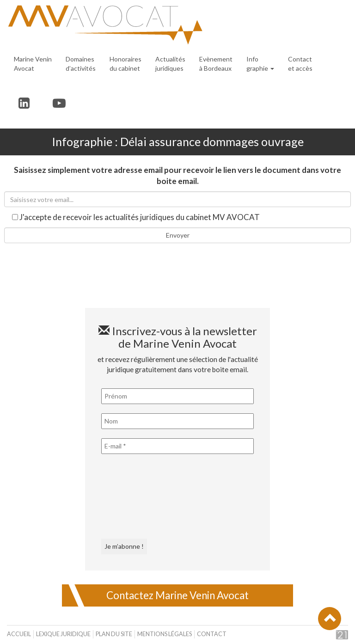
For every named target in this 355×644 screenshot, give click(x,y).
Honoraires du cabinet (125, 64)
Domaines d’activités (81, 64)
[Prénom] (177, 396)
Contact (212, 634)
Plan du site (114, 634)
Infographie (260, 64)
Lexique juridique (63, 634)
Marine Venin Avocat (33, 64)
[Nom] (177, 421)
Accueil (19, 634)
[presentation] (139, 497)
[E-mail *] (177, 446)
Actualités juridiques (170, 64)
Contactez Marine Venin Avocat (177, 595)
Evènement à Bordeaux (216, 64)
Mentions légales (165, 634)
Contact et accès (300, 64)
